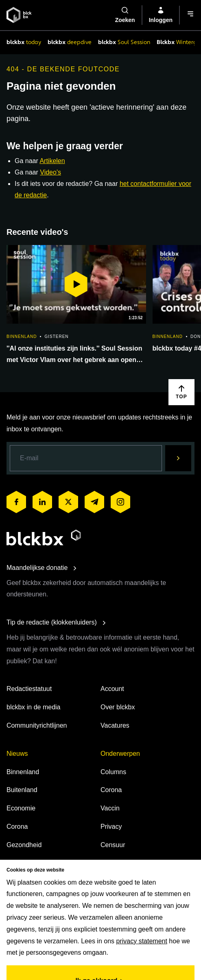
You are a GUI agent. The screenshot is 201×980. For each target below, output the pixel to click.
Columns (113, 772)
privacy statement (142, 941)
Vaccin (110, 808)
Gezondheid (24, 845)
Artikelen (52, 161)
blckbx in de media (34, 707)
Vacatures (115, 725)
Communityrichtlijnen (37, 725)
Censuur (113, 845)
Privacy (111, 827)
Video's (50, 172)
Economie (21, 808)
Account (112, 689)
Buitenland (22, 790)
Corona (17, 827)
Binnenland (23, 772)
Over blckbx (118, 707)
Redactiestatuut (29, 689)
